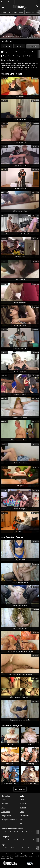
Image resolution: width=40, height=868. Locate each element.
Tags (3, 807)
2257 (22, 820)
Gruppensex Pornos (30, 52)
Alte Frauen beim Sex (21, 832)
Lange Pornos (6, 816)
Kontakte (23, 807)
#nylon (25, 848)
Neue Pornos (6, 811)
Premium (5, 824)
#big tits (19, 56)
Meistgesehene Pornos (9, 820)
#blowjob (11, 56)
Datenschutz (24, 816)
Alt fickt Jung (5, 12)
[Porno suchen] (3, 7)
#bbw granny (32, 848)
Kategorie (5, 803)
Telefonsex (24, 803)
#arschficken (6, 848)
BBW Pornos (18, 840)
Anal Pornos (30, 12)
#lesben (33, 56)
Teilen (33, 46)
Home (4, 799)
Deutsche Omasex (7, 2)
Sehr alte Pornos (7, 840)
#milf (26, 56)
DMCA (22, 811)
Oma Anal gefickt (7, 832)
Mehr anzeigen (20, 789)
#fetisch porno (16, 848)
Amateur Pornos (18, 12)
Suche (22, 799)
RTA (21, 824)
